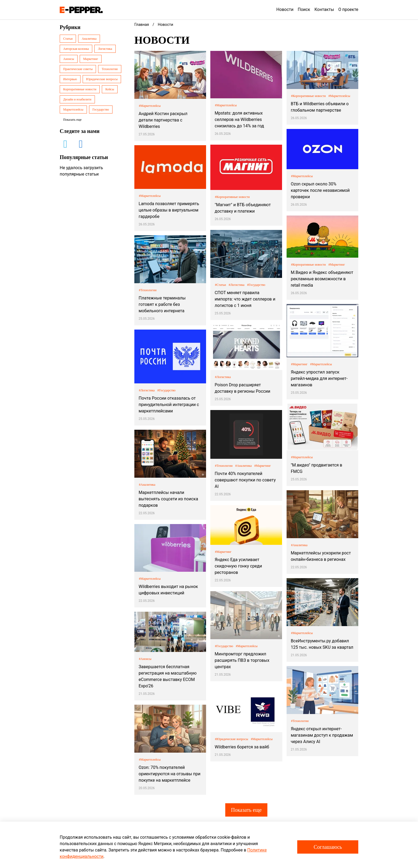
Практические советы (78, 69)
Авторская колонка (76, 49)
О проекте (348, 9)
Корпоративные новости (80, 89)
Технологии (110, 69)
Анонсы (69, 59)
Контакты (324, 9)
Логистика (105, 49)
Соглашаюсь (328, 847)
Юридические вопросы (102, 79)
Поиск (304, 9)
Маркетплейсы (73, 109)
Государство (101, 109)
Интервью (70, 79)
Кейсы (110, 89)
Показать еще (246, 810)
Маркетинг (91, 59)
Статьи (68, 39)
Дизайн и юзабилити (77, 99)
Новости (285, 9)
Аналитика (89, 39)
